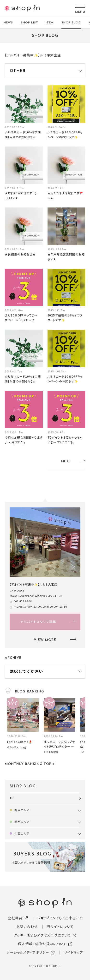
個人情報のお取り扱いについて (42, 944)
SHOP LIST (30, 23)
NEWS (8, 23)
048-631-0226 (23, 601)
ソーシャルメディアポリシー (28, 952)
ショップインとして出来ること (60, 918)
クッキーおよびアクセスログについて (42, 935)
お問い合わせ (27, 926)
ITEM (50, 23)
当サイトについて (60, 926)
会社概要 (15, 918)
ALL (13, 798)
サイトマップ (74, 952)
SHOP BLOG (71, 23)
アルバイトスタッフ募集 (38, 622)
